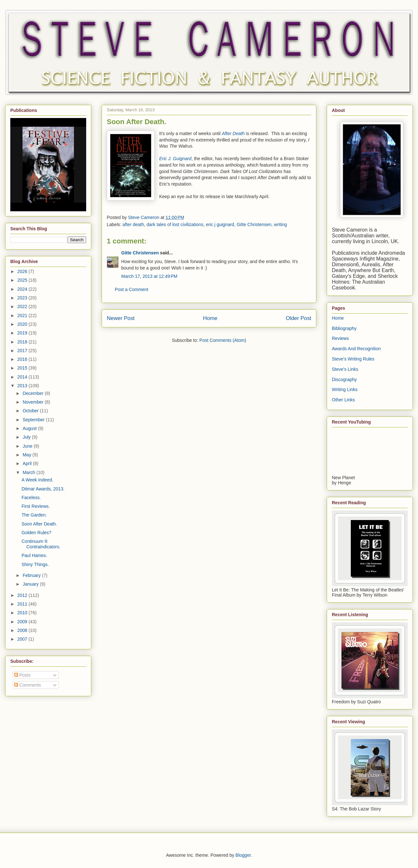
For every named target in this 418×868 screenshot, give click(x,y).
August (30, 428)
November (33, 402)
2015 (23, 368)
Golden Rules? (36, 533)
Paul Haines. (34, 555)
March (29, 472)
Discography (344, 379)
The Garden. (34, 515)
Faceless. (31, 498)
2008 (23, 630)
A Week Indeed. (37, 480)
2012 (23, 595)
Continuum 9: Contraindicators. (41, 544)
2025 (23, 280)
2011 (23, 604)
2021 (23, 315)
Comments (28, 685)
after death (133, 224)
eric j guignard (220, 224)
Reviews (340, 338)
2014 (23, 377)
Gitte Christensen (254, 224)
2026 (23, 271)
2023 (23, 298)
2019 (23, 333)
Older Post (299, 318)
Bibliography (344, 328)
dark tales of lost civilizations (175, 224)
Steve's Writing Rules (353, 359)
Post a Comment (132, 289)
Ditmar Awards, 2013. (43, 489)
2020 (23, 324)
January (31, 584)
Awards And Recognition (356, 349)
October (31, 411)
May (27, 455)
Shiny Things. (35, 564)
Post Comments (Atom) (223, 340)
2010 (23, 613)
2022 (23, 306)
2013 (23, 386)
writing (280, 224)
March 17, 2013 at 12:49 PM (149, 276)
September (34, 420)
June (28, 446)
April (28, 463)
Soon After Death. (39, 524)
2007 (23, 639)
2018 (23, 342)
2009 (23, 622)
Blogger (243, 855)
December (33, 393)
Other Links (343, 400)
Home (210, 318)
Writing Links (345, 389)
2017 (23, 351)
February (32, 575)
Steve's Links (345, 369)
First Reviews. (36, 506)
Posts (22, 675)
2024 (23, 289)
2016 (23, 359)
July (27, 437)
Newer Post (121, 318)
